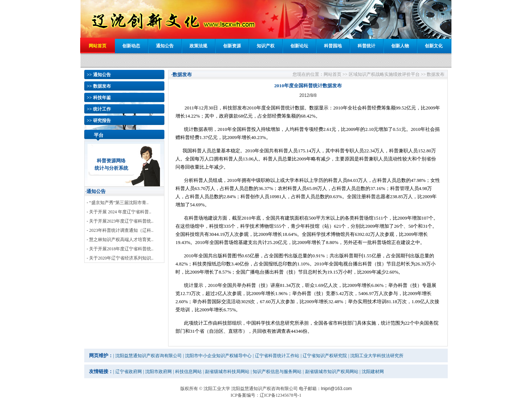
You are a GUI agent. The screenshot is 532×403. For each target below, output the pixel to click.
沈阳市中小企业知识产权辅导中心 (218, 356)
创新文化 (434, 46)
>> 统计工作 (99, 109)
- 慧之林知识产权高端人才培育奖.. (120, 240)
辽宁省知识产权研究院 (325, 356)
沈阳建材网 (373, 372)
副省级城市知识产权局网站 (332, 372)
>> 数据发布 (99, 86)
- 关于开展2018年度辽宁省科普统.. (120, 249)
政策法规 (198, 46)
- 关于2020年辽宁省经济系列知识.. (120, 258)
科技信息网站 (188, 372)
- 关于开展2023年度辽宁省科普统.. (120, 221)
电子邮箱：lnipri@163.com (325, 389)
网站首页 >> (336, 74)
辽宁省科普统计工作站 (277, 356)
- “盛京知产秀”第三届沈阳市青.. (117, 203)
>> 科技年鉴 (99, 98)
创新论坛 (299, 46)
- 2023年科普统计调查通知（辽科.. (120, 230)
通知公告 (165, 46)
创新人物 (400, 46)
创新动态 (131, 46)
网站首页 (98, 46)
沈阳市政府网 (158, 372)
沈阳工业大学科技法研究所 (377, 356)
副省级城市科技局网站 (227, 372)
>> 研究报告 (99, 121)
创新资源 (232, 46)
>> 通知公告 (99, 75)
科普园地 (333, 46)
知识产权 (266, 46)
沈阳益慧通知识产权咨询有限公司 (149, 356)
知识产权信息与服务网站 (277, 372)
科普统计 (366, 46)
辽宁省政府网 (129, 372)
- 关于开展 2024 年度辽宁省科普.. (119, 212)
